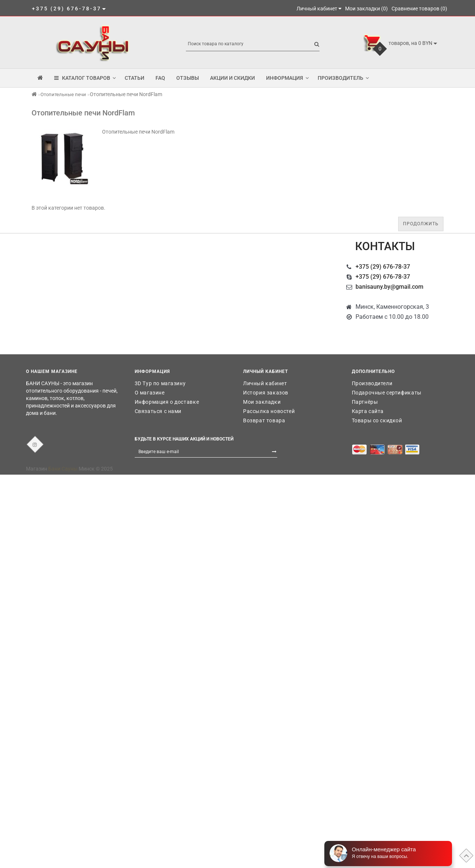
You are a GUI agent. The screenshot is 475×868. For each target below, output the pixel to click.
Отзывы (188, 78)
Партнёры (365, 402)
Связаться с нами (158, 411)
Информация (287, 78)
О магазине (150, 393)
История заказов (266, 393)
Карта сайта (368, 411)
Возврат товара (264, 420)
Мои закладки (262, 402)
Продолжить (421, 224)
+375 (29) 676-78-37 (383, 267)
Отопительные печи (63, 94)
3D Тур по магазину (160, 383)
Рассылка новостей (269, 411)
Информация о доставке (167, 402)
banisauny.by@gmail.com (389, 287)
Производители (372, 383)
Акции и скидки (232, 78)
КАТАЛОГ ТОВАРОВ (85, 78)
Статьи (135, 78)
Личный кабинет (265, 383)
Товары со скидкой (377, 420)
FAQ (160, 78)
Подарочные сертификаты (387, 393)
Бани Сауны (63, 469)
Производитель (343, 78)
